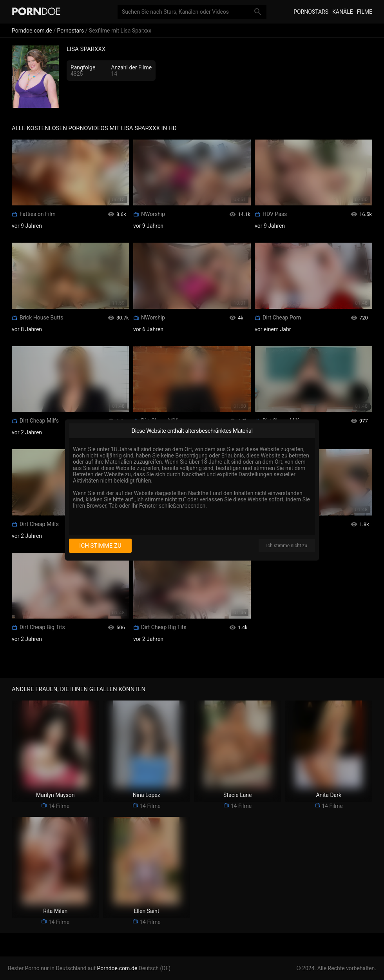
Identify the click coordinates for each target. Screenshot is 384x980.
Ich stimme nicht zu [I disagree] (287, 546)
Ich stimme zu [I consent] (100, 546)
